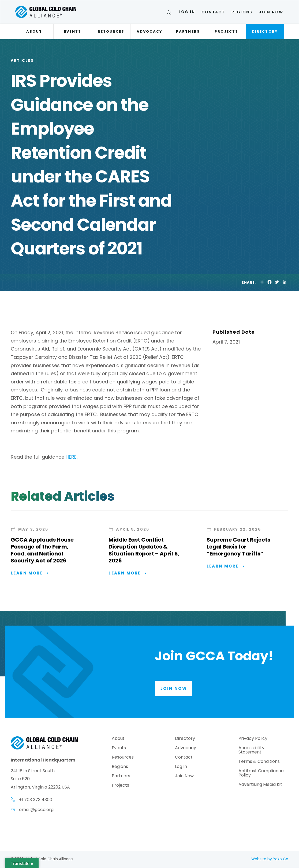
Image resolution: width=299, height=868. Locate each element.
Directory (265, 31)
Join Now (271, 12)
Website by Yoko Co (270, 859)
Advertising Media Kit (260, 785)
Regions (242, 12)
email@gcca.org (36, 810)
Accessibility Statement (251, 750)
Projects (227, 31)
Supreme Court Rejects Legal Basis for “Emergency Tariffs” (238, 547)
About (34, 31)
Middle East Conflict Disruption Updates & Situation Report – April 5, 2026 (144, 550)
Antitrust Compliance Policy (261, 773)
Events (72, 31)
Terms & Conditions (259, 762)
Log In (187, 12)
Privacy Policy (253, 739)
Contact (213, 12)
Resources (111, 31)
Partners (188, 31)
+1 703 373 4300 (36, 800)
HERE (71, 457)
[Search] (170, 14)
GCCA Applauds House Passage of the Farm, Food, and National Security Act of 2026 (42, 550)
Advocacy (149, 31)
